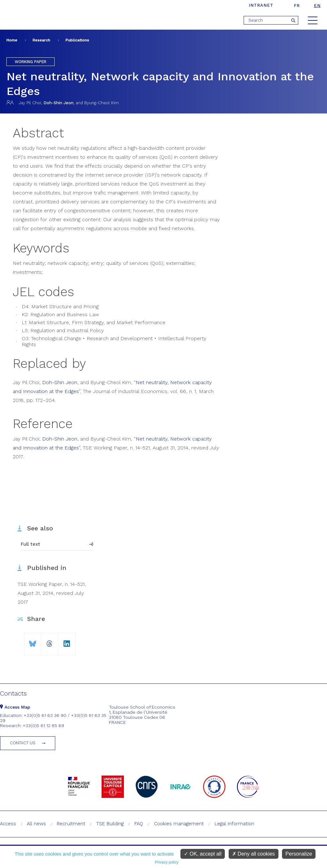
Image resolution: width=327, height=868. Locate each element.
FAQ (139, 824)
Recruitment (71, 824)
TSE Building (110, 824)
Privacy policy (167, 862)
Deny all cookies (254, 854)
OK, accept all (203, 854)
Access (8, 824)
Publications (77, 40)
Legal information (234, 824)
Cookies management (179, 824)
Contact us (23, 743)
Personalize (299, 854)
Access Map (15, 707)
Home (12, 40)
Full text (30, 544)
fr (297, 6)
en (317, 6)
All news (36, 824)
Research (41, 40)
